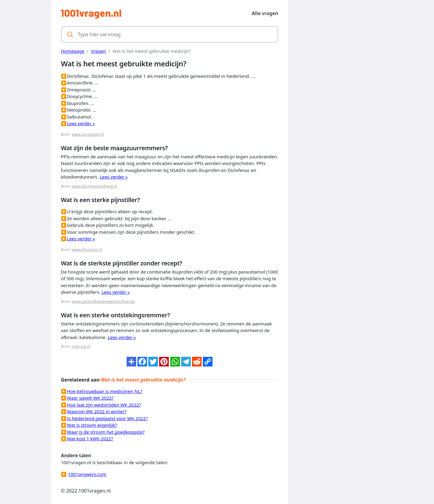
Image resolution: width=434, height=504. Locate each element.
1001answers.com (87, 474)
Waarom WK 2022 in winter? (97, 411)
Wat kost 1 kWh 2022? (90, 439)
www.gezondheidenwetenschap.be (103, 301)
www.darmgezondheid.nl (94, 186)
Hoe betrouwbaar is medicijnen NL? (105, 391)
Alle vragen (265, 13)
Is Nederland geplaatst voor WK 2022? (107, 418)
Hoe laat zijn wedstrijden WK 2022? (104, 405)
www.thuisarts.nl (87, 249)
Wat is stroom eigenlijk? (92, 425)
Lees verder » (81, 123)
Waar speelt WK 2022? (90, 398)
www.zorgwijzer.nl (88, 134)
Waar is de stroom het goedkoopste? (106, 432)
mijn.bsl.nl (81, 346)
